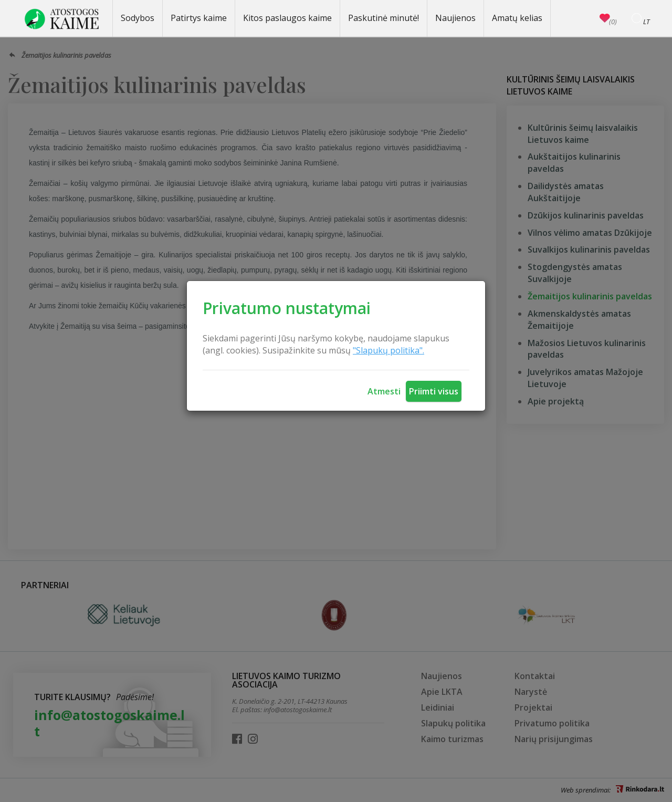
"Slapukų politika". (388, 350)
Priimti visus (434, 391)
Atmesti (384, 391)
